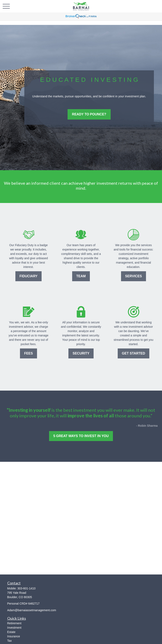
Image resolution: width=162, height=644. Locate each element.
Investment (14, 628)
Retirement (14, 623)
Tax (10, 641)
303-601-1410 (27, 588)
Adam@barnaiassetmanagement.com (32, 610)
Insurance (14, 636)
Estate (11, 632)
